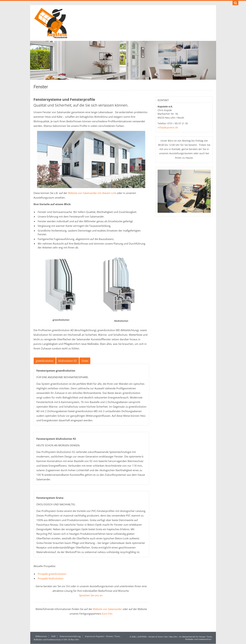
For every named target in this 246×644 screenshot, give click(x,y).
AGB (53, 636)
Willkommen (41, 636)
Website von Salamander (107, 609)
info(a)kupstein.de (168, 127)
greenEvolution (45, 361)
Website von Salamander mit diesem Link (92, 193)
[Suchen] (235, 3)
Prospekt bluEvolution (51, 578)
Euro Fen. (107, 614)
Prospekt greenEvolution (52, 574)
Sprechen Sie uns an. (91, 595)
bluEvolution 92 (68, 361)
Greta (85, 361)
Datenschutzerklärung (70, 636)
